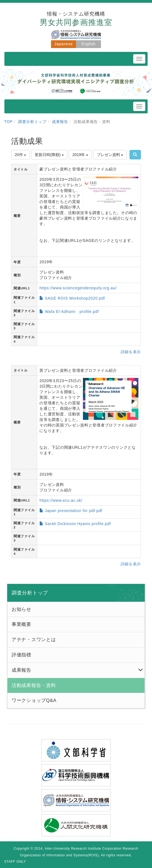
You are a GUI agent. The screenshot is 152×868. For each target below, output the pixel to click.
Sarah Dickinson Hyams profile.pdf (78, 524)
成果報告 (60, 122)
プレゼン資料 (110, 155)
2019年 (80, 155)
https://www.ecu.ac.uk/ (61, 500)
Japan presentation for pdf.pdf (74, 511)
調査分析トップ (32, 122)
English (89, 44)
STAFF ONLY (15, 862)
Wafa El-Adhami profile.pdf (72, 312)
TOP (8, 122)
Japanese (64, 44)
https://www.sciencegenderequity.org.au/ (78, 288)
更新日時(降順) (49, 155)
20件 (20, 155)
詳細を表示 (131, 352)
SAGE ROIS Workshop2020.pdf (75, 298)
